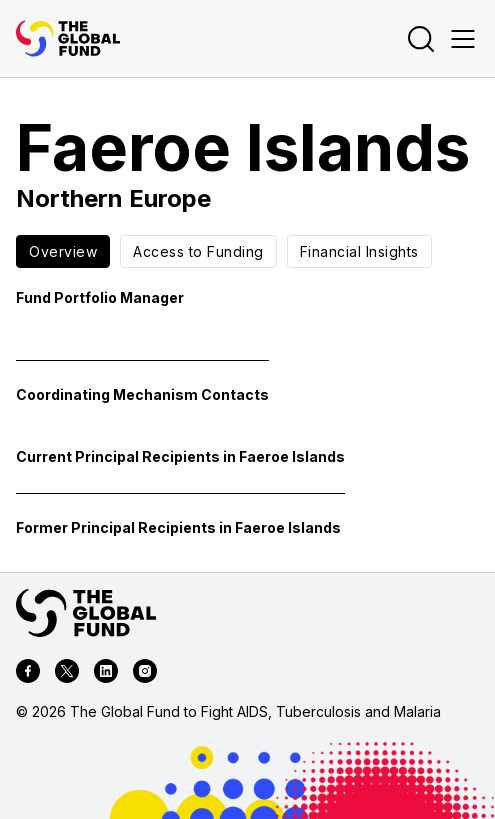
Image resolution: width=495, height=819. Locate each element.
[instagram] (145, 674)
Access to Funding (198, 251)
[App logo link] (68, 38)
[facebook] (28, 674)
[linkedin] (106, 674)
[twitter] (67, 674)
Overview (63, 251)
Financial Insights (359, 251)
